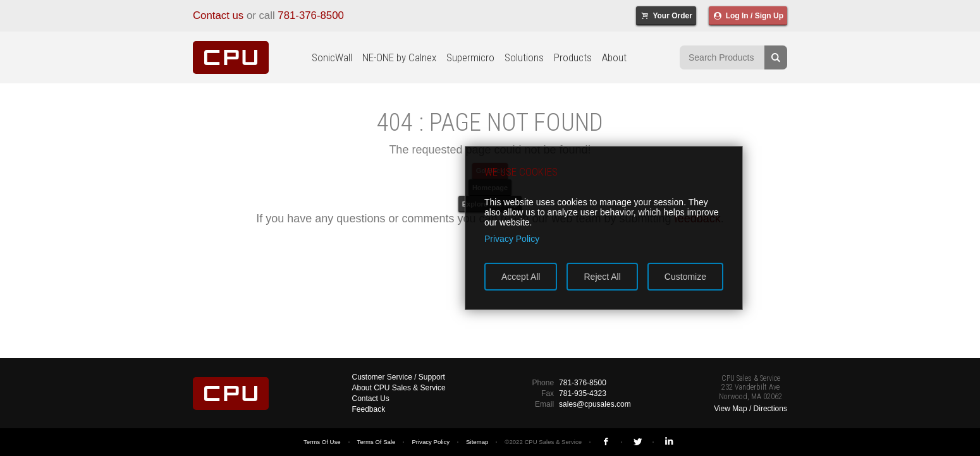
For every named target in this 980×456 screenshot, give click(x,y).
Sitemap (477, 442)
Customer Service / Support (399, 377)
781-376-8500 (311, 15)
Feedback (369, 409)
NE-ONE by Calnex (399, 57)
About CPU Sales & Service (399, 388)
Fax (548, 393)
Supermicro (470, 57)
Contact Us (371, 399)
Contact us (218, 15)
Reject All (602, 277)
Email (544, 404)
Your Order (666, 16)
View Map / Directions (750, 409)
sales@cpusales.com (595, 404)
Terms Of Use (322, 442)
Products (573, 57)
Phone (543, 383)
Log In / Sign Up (748, 16)
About (614, 57)
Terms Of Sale (377, 442)
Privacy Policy (431, 442)
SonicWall (332, 57)
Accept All (521, 277)
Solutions (524, 57)
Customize (685, 277)
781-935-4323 (583, 393)
